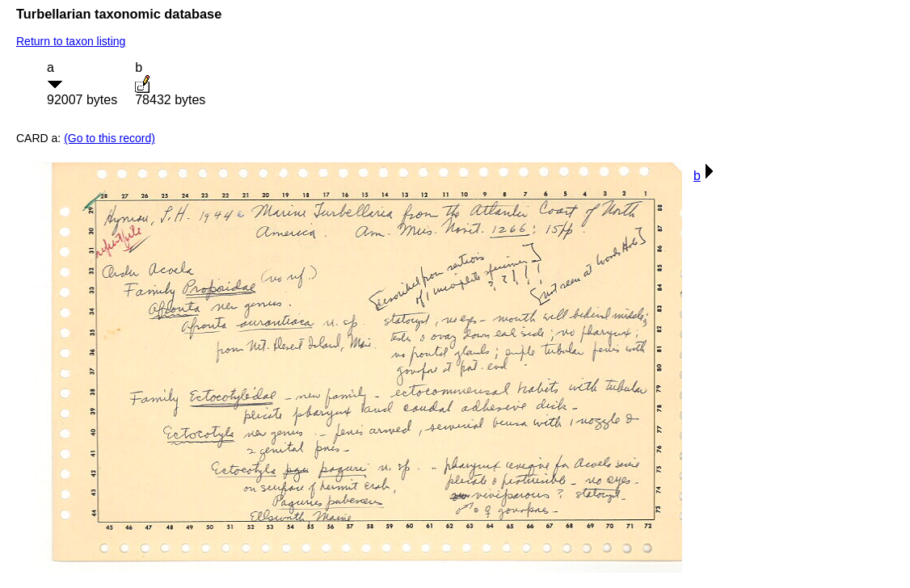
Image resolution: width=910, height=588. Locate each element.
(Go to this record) (110, 138)
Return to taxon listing (71, 41)
